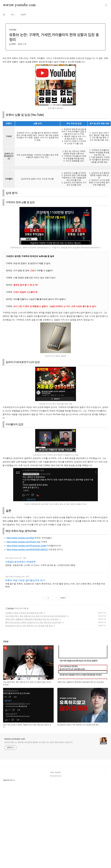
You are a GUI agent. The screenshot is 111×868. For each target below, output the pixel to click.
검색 (100, 5)
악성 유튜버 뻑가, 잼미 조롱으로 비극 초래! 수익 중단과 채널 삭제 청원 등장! (36, 616)
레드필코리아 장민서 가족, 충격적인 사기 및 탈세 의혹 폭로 (29, 626)
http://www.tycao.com (14, 558)
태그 (13, 15)
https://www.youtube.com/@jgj (20, 538)
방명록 (23, 15)
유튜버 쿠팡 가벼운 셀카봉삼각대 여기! (25, 580)
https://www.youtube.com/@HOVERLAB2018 (27, 549)
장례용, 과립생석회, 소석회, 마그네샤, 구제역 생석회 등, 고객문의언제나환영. (41, 565)
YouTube (11, 608)
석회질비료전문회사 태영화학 (20, 562)
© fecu (9, 780)
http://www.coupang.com (15, 577)
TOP (106, 774)
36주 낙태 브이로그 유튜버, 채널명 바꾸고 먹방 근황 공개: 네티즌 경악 (33, 622)
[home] (28, 666)
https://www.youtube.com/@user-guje (24, 542)
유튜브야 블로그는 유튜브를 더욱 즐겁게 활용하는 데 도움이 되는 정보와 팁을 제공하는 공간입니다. (39, 742)
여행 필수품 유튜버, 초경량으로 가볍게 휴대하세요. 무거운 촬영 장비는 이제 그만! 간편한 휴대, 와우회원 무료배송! (55, 585)
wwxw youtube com (19, 5)
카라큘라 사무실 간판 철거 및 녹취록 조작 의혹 (24, 613)
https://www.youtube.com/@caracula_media (27, 546)
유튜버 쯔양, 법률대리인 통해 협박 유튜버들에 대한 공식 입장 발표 (32, 619)
